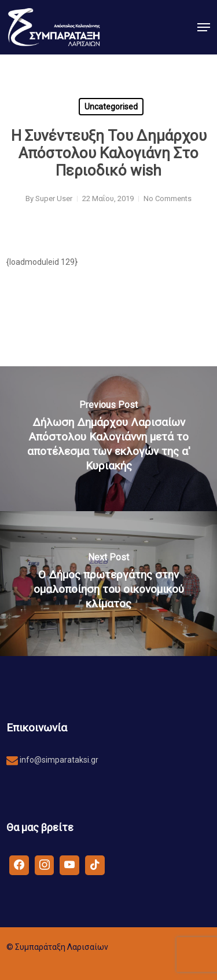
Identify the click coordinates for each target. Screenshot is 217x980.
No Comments (168, 198)
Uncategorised (111, 107)
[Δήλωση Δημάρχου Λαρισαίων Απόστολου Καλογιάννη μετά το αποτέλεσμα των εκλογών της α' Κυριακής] (108, 439)
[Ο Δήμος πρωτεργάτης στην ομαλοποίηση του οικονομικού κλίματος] (108, 584)
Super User (54, 198)
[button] (204, 27)
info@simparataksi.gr (58, 760)
